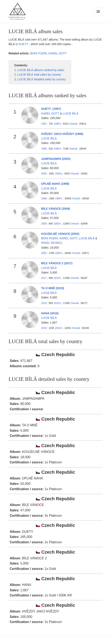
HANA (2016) (50, 313)
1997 (44, 124)
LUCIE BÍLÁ (70, 113)
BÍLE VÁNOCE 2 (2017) (57, 263)
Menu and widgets (98, 16)
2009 (44, 224)
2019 (44, 303)
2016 (44, 328)
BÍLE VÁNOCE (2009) (55, 209)
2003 (44, 174)
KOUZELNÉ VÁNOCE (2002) (60, 234)
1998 (44, 149)
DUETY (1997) (51, 109)
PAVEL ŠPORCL (52, 243)
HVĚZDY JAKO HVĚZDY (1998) (62, 134)
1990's (58, 124)
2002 (44, 253)
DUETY (24, 44)
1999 (44, 199)
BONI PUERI (38, 53)
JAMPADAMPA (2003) (56, 159)
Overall (73, 124)
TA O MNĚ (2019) (53, 288)
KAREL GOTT (58, 53)
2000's (59, 174)
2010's (58, 278)
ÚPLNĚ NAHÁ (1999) (55, 184)
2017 (44, 278)
